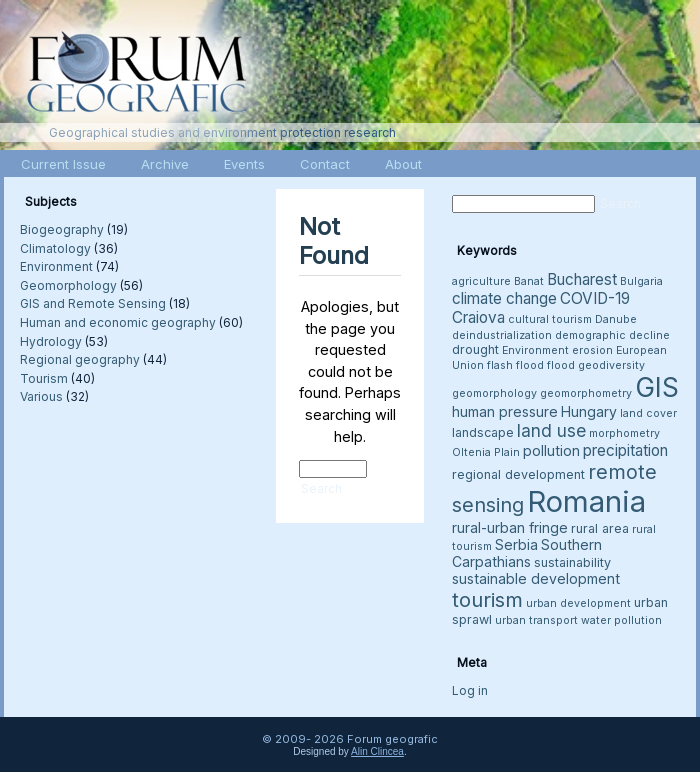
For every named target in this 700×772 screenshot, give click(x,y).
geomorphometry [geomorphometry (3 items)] (586, 393)
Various (41, 396)
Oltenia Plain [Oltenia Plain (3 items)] (486, 452)
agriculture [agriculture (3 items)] (481, 281)
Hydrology (51, 341)
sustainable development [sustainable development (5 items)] (536, 578)
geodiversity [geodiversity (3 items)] (611, 365)
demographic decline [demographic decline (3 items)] (612, 335)
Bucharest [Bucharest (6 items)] (582, 279)
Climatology (55, 248)
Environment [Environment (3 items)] (535, 350)
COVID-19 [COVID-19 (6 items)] (595, 298)
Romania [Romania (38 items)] (586, 501)
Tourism (44, 378)
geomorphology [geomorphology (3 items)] (494, 393)
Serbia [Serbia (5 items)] (516, 544)
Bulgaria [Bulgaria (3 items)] (641, 281)
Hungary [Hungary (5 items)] (589, 411)
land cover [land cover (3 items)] (648, 413)
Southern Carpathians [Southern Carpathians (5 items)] (527, 553)
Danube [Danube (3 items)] (616, 319)
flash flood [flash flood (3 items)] (515, 365)
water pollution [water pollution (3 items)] (621, 620)
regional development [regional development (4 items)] (518, 474)
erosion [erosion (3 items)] (592, 350)
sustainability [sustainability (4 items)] (572, 562)
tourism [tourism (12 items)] (487, 599)
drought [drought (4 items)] (475, 349)
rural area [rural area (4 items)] (600, 528)
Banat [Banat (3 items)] (529, 281)
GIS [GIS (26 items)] (657, 387)
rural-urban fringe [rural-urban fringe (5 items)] (510, 527)
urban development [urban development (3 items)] (578, 603)
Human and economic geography (118, 322)
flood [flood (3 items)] (561, 365)
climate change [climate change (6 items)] (504, 298)
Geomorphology (68, 285)
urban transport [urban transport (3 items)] (536, 620)
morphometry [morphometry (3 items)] (624, 433)
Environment (56, 266)
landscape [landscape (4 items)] (483, 432)
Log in (470, 690)
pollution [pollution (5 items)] (551, 450)
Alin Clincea (377, 751)
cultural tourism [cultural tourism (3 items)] (550, 319)
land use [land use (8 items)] (551, 430)
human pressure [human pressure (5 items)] (505, 411)
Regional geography (80, 359)
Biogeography (62, 229)
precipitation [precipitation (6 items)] (625, 450)
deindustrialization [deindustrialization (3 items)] (502, 335)
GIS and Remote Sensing (93, 303)
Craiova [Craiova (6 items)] (478, 317)
